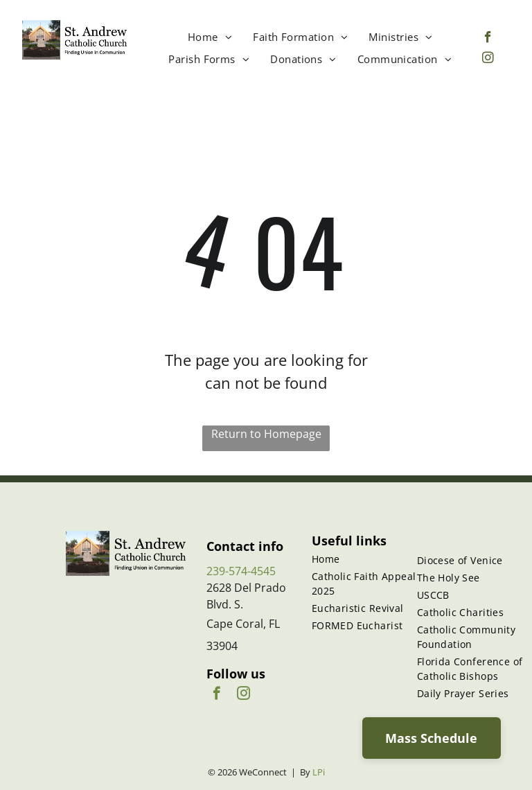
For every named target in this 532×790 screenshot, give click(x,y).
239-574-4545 (241, 571)
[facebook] (488, 39)
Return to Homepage (266, 434)
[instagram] (488, 60)
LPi (319, 772)
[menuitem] (210, 37)
